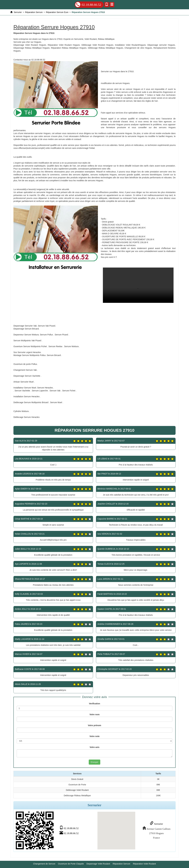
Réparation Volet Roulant (144, 864)
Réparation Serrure (121, 864)
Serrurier (156, 824)
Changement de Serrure (44, 864)
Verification (94, 704)
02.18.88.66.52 (88, 5)
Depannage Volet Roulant (98, 864)
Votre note (94, 736)
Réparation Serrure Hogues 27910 (138, 285)
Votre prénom (94, 725)
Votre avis (94, 747)
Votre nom (94, 714)
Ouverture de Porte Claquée (71, 864)
